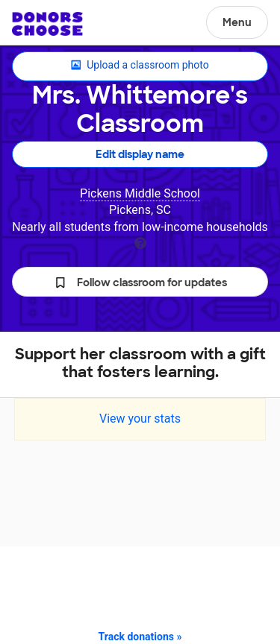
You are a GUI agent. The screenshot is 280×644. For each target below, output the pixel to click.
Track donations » (140, 637)
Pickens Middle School (140, 193)
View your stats (140, 419)
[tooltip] (140, 242)
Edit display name (140, 154)
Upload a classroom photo (140, 66)
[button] (140, 282)
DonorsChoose (47, 24)
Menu (237, 22)
